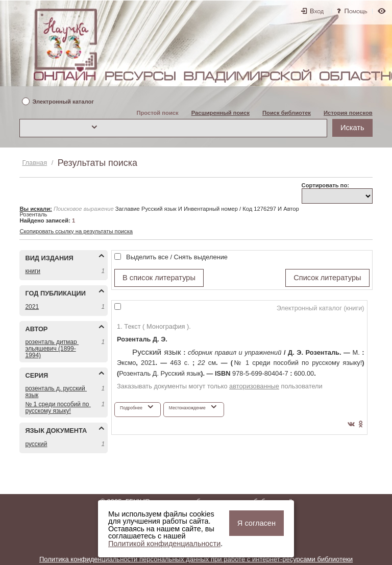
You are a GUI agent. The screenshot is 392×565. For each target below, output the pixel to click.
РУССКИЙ (36, 444)
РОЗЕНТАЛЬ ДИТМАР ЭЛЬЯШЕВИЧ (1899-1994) (52, 349)
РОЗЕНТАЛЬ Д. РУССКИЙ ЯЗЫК (56, 392)
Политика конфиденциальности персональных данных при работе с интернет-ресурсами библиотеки (196, 559)
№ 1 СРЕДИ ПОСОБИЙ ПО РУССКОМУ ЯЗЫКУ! (57, 408)
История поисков (348, 113)
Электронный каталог (63, 102)
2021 (32, 307)
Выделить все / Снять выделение (177, 257)
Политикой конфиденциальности (164, 544)
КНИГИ (33, 271)
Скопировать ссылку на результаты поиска (76, 231)
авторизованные (254, 386)
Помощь (356, 11)
